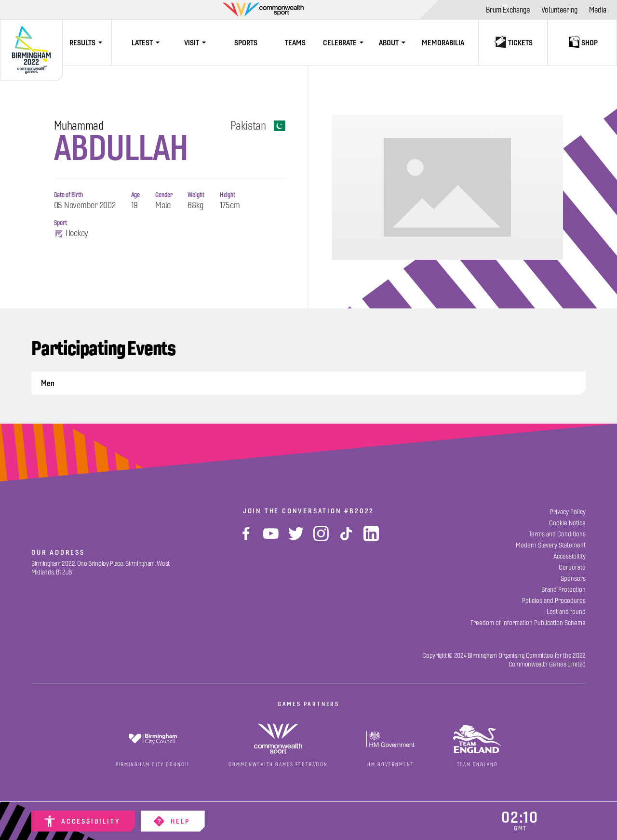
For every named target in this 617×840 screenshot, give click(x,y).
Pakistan (258, 126)
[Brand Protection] (563, 590)
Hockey (71, 234)
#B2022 (359, 511)
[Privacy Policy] (568, 512)
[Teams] (295, 42)
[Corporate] (572, 567)
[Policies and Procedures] (554, 601)
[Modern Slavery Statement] (551, 545)
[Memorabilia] (443, 42)
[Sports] (246, 42)
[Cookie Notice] (567, 523)
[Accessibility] (83, 821)
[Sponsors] (573, 579)
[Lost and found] (566, 612)
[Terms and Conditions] (557, 534)
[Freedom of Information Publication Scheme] (528, 623)
